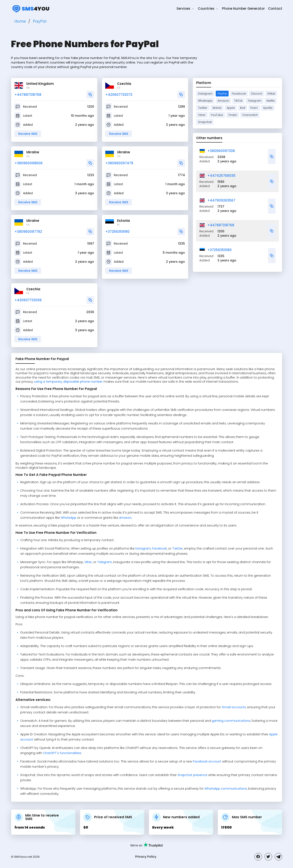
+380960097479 (119, 163)
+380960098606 (29, 163)
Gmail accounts (234, 707)
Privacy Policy (146, 857)
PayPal (222, 94)
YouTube (217, 115)
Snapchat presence (192, 775)
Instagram (205, 94)
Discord (257, 94)
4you (30, 9)
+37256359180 (117, 232)
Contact (275, 9)
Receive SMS (28, 134)
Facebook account (207, 761)
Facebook (239, 94)
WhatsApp (68, 518)
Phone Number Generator (243, 9)
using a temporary (48, 382)
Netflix (271, 101)
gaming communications (231, 721)
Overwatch (250, 115)
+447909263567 (221, 200)
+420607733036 (28, 300)
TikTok (238, 101)
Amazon (223, 101)
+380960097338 (221, 151)
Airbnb (217, 108)
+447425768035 (221, 176)
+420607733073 (119, 95)
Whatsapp (205, 101)
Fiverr (254, 108)
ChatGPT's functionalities (62, 753)
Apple (231, 108)
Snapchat (205, 122)
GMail (271, 94)
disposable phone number (83, 382)
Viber (202, 115)
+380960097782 (28, 232)
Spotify (268, 108)
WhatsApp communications (226, 789)
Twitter (203, 108)
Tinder (233, 115)
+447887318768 (28, 95)
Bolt (243, 108)
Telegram (254, 101)
